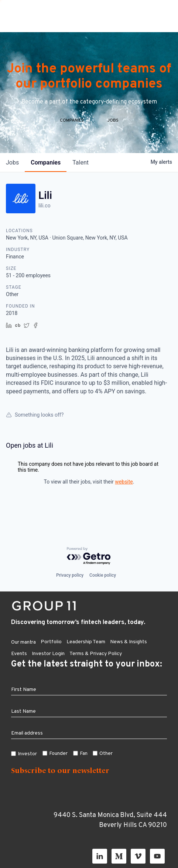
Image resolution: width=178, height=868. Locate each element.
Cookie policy (103, 575)
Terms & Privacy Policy (96, 654)
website (124, 491)
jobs (12, 172)
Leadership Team (86, 642)
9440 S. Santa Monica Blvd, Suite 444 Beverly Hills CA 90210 (110, 820)
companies (46, 172)
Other (106, 754)
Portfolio (51, 642)
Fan (84, 754)
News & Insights (129, 642)
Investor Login (48, 654)
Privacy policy (70, 575)
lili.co (44, 215)
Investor (27, 754)
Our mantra (23, 642)
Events (19, 654)
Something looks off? (35, 424)
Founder (58, 754)
